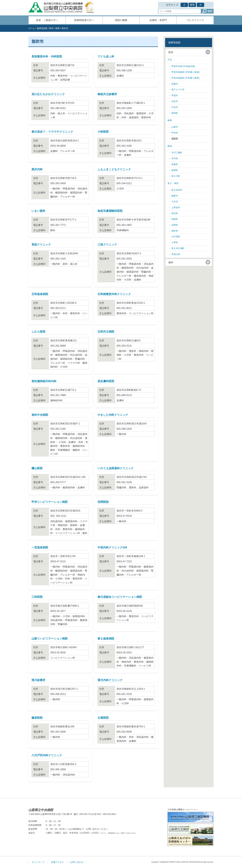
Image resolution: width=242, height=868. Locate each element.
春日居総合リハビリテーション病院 (120, 597)
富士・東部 (173, 183)
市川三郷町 (177, 153)
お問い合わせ (77, 862)
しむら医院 (38, 332)
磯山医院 (37, 468)
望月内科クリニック (110, 680)
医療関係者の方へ (84, 20)
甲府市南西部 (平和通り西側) (185, 78)
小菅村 (175, 242)
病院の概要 (121, 20)
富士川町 (176, 176)
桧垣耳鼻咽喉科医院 (110, 211)
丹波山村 (176, 254)
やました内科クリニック (113, 415)
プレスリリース (195, 20)
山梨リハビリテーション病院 (50, 639)
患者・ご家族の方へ (47, 20)
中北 (170, 60)
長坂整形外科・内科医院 (47, 57)
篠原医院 (37, 718)
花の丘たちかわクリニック (48, 94)
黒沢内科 (37, 169)
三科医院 (37, 597)
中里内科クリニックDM (112, 547)
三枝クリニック (107, 245)
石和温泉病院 (40, 294)
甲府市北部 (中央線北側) (183, 66)
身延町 (175, 164)
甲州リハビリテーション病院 (50, 502)
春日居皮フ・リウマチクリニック (52, 132)
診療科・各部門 (158, 20)
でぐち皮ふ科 (106, 57)
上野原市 (176, 208)
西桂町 (175, 219)
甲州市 (175, 133)
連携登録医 (42, 28)
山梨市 (175, 127)
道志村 (175, 213)
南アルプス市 (178, 90)
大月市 (175, 202)
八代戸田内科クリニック (47, 755)
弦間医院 (103, 502)
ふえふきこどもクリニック (114, 169)
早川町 (175, 158)
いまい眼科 (38, 211)
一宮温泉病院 (40, 547)
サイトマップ (38, 862)
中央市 (175, 107)
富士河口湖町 (178, 248)
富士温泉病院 (106, 639)
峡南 (170, 146)
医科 (51, 28)
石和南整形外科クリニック (114, 294)
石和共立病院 (106, 332)
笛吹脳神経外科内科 (44, 381)
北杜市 (175, 101)
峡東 (58, 28)
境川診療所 (38, 680)
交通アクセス (57, 862)
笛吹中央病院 (40, 415)
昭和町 (175, 113)
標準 (192, 5)
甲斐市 (175, 95)
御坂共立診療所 (107, 94)
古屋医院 (103, 718)
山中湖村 (176, 237)
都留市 (175, 196)
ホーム (32, 28)
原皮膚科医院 (106, 381)
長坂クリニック (41, 245)
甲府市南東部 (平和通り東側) (185, 72)
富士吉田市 (177, 190)
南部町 (175, 170)
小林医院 (103, 132)
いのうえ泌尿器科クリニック (116, 468)
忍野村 (175, 225)
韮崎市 (175, 84)
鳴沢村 (175, 231)
